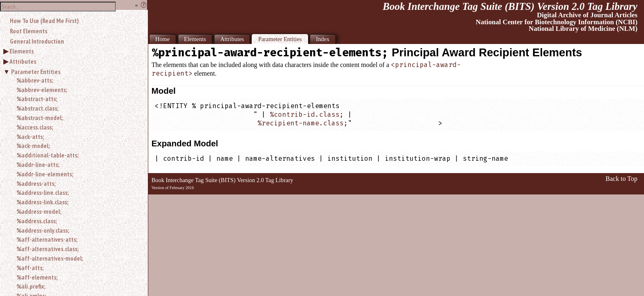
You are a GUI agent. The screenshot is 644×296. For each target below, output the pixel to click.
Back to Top (621, 179)
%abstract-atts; (37, 99)
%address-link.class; (42, 202)
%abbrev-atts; (35, 80)
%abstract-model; (40, 118)
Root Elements (29, 31)
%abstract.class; (37, 108)
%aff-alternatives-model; (50, 258)
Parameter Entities (36, 72)
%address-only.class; (43, 230)
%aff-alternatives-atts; (47, 239)
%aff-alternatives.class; (47, 249)
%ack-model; (33, 146)
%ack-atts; (30, 136)
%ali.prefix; (31, 286)
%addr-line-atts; (38, 164)
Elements (22, 51)
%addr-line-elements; (45, 174)
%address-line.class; (43, 192)
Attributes (23, 61)
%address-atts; (36, 183)
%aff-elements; (37, 277)
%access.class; (35, 127)
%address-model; (39, 211)
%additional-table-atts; (47, 155)
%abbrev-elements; (42, 90)
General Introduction (37, 41)
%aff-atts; (30, 268)
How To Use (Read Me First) (44, 21)
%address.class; (37, 221)
